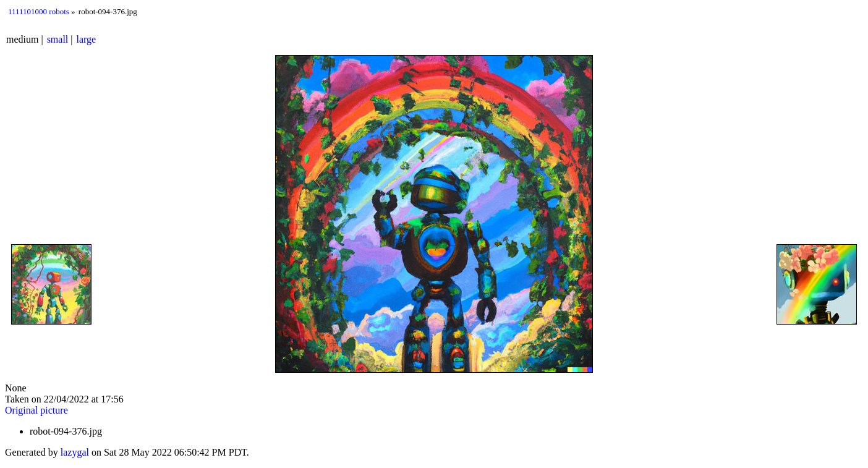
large (87, 39)
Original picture (36, 410)
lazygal (75, 452)
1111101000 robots (39, 11)
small (58, 39)
